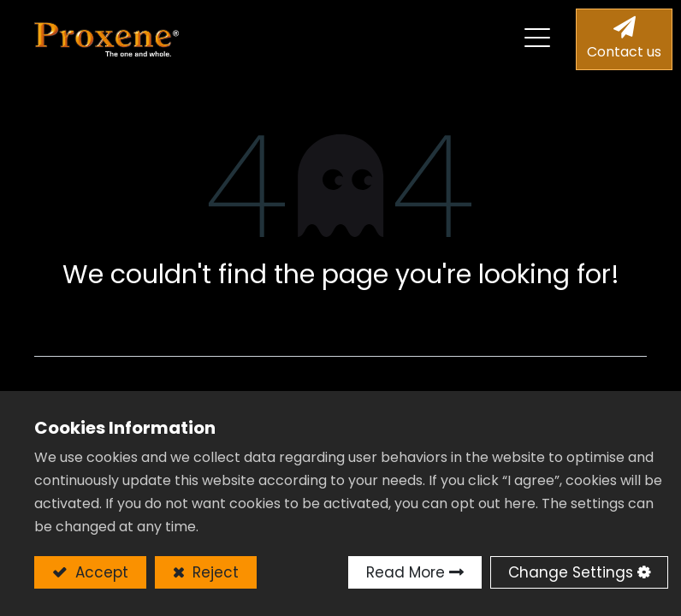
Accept (100, 572)
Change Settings (571, 572)
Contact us (624, 52)
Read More (406, 572)
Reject (213, 572)
